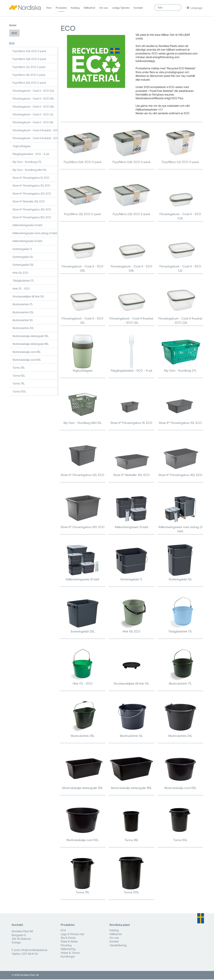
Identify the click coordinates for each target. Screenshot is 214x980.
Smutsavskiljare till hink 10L (28, 297)
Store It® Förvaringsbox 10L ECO (31, 186)
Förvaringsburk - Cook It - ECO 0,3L (33, 91)
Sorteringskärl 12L (23, 258)
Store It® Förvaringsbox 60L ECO (32, 218)
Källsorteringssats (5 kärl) (27, 242)
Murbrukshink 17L (23, 305)
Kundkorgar (68, 957)
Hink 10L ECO (20, 273)
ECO (14, 34)
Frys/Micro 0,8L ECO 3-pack (29, 60)
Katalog (75, 9)
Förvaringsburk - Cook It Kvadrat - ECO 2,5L (35, 139)
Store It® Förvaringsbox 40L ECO (32, 210)
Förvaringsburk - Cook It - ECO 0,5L (33, 99)
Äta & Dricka (68, 938)
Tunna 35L (19, 368)
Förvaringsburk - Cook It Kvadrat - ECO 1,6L (35, 131)
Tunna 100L (19, 392)
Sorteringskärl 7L (22, 250)
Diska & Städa (69, 942)
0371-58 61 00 (30, 954)
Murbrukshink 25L (23, 313)
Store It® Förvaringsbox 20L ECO (32, 194)
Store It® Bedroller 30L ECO (29, 202)
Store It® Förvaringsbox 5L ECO (31, 178)
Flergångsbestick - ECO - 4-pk (31, 155)
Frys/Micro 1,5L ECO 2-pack (29, 75)
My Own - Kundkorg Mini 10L (30, 171)
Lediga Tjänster (121, 9)
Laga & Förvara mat (72, 935)
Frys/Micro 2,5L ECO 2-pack (29, 84)
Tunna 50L (19, 376)
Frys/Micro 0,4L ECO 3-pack (29, 52)
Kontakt (138, 9)
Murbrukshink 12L (23, 321)
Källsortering (68, 950)
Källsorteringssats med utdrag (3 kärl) (35, 234)
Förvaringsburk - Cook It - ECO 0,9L (33, 107)
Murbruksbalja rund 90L (27, 360)
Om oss (104, 9)
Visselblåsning (118, 946)
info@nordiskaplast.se (34, 951)
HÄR (160, 110)
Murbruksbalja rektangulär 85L (31, 345)
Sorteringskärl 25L (23, 266)
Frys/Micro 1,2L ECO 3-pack (29, 68)
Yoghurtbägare (22, 147)
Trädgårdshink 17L (23, 281)
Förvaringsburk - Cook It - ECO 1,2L (33, 115)
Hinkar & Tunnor (70, 953)
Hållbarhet (89, 9)
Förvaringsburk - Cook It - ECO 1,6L (33, 123)
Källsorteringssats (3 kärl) (27, 226)
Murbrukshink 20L (23, 329)
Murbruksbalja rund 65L (27, 353)
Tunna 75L (19, 384)
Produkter (61, 9)
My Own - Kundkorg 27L (27, 163)
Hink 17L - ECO (21, 289)
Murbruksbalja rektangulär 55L (31, 337)
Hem (49, 9)
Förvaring (66, 946)
